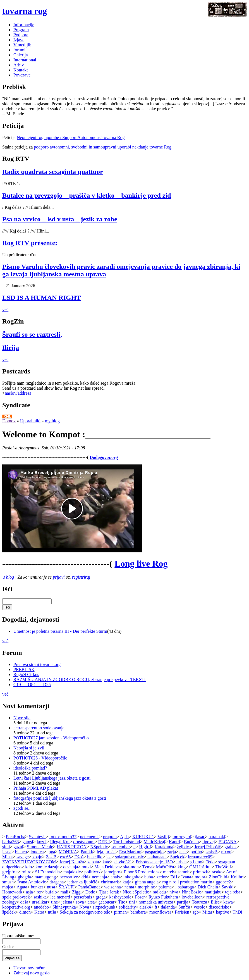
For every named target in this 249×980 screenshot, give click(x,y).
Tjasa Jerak (109, 892)
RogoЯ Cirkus (26, 675)
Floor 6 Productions (142, 872)
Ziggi (77, 892)
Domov (9, 421)
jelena (67, 902)
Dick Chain (208, 887)
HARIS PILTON (72, 847)
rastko (217, 872)
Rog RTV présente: (30, 243)
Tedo (210, 862)
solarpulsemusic (129, 857)
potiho (196, 852)
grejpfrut (10, 872)
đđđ (85, 877)
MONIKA (68, 852)
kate (106, 862)
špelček (9, 912)
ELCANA (228, 842)
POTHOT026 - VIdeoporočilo (40, 758)
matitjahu (213, 892)
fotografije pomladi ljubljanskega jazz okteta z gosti (60, 798)
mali (64, 892)
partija (182, 902)
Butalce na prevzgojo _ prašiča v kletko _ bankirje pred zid (87, 195)
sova (80, 902)
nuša (52, 912)
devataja (70, 867)
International (25, 60)
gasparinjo (154, 852)
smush (8, 882)
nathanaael (157, 857)
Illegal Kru (60, 842)
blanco (21, 852)
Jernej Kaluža (72, 862)
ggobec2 (223, 882)
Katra (39, 912)
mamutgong (45, 877)
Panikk (87, 852)
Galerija (21, 55)
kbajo (37, 857)
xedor (162, 877)
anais (115, 877)
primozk (201, 872)
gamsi (28, 842)
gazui (19, 847)
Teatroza (199, 902)
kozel (42, 842)
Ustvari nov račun (29, 968)
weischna (112, 887)
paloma (165, 887)
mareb (169, 872)
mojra (200, 877)
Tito (122, 902)
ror (39, 892)
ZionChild (218, 877)
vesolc (199, 907)
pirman (120, 912)
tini (132, 902)
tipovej (209, 842)
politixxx (92, 872)
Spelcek (177, 857)
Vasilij (163, 837)
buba (149, 877)
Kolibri (237, 877)
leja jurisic (106, 852)
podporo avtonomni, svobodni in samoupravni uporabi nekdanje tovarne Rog (103, 147)
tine (54, 902)
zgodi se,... (23, 808)
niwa (174, 892)
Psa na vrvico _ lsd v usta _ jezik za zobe (60, 219)
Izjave (19, 40)
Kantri (175, 842)
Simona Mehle (40, 847)
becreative (69, 877)
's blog (8, 577)
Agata (22, 887)
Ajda (124, 837)
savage (23, 857)
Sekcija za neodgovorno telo (85, 912)
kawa (228, 902)
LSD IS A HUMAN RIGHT (41, 298)
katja (127, 882)
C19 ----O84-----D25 (32, 685)
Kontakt (21, 70)
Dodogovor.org (104, 457)
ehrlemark (110, 882)
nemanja (99, 877)
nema (129, 887)
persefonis (83, 897)
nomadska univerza (156, 902)
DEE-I (104, 842)
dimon (25, 912)
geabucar (106, 902)
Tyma (147, 867)
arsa (91, 902)
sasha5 (212, 852)
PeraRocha (15, 837)
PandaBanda (89, 887)
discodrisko (219, 907)
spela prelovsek (16, 897)
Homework (12, 892)
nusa (51, 887)
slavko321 (123, 862)
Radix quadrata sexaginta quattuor (53, 172)
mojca (8, 887)
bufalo (51, 892)
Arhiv (19, 65)
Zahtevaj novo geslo (32, 973)
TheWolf (223, 867)
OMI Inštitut (200, 867)
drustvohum (84, 842)
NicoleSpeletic (136, 892)
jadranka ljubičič (82, 882)
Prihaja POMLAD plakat (36, 788)
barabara (138, 912)
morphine (146, 887)
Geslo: (8, 947)
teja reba (233, 892)
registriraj (81, 577)
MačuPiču (165, 867)
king (182, 867)
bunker (37, 887)
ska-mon (131, 867)
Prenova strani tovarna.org (37, 664)
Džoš (79, 857)
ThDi (237, 912)
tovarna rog (25, 11)
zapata (93, 862)
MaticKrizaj (155, 842)
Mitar (207, 912)
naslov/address (18, 393)
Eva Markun (130, 852)
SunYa (184, 907)
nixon (226, 852)
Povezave (22, 75)
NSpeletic (99, 847)
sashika (40, 897)
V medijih (22, 45)
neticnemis (90, 837)
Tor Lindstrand (127, 842)
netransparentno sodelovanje (39, 728)
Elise (215, 902)
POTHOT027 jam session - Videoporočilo (51, 738)
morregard (182, 837)
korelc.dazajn (47, 867)
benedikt (95, 857)
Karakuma (164, 847)
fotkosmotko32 (63, 837)
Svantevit (37, 837)
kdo (28, 867)
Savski (228, 887)
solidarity (127, 907)
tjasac (200, 837)
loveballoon (192, 897)
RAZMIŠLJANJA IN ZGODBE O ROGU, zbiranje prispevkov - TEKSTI (80, 680)
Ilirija (11, 348)
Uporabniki (30, 421)
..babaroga (185, 887)
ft (156, 907)
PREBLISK (24, 669)
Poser (140, 897)
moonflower (160, 912)
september (121, 847)
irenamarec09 (200, 857)
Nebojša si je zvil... (31, 748)
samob (184, 872)
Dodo (90, 892)
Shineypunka (64, 907)
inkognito (132, 877)
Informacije (24, 25)
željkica (184, 847)
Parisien (182, 912)
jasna (7, 852)
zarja (172, 852)
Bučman (191, 842)
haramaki (217, 837)
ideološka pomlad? (30, 768)
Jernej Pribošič (208, 847)
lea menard (60, 897)
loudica (37, 852)
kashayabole (120, 897)
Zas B (51, 857)
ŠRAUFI (67, 887)
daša (24, 902)
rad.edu (159, 892)
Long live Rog (141, 564)
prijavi (59, 577)
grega (101, 897)
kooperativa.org (16, 907)
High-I (145, 847)
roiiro (27, 872)
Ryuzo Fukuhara (163, 897)
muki (86, 867)
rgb (196, 912)
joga (51, 852)
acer (183, 852)
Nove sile (22, 718)
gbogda (24, 877)
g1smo (196, 862)
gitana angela (147, 882)
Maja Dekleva (107, 867)
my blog (52, 421)
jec (109, 857)
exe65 (65, 857)
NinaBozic (191, 892)
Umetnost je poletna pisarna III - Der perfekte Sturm (60, 631)
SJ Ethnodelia (47, 872)
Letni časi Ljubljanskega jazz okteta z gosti (52, 778)
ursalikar (40, 902)
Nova (84, 907)
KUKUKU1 (143, 837)
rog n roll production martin (187, 882)
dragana (57, 882)
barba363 (11, 842)
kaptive (223, 912)
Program (21, 30)
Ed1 (174, 877)
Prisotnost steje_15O (154, 862)
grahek (231, 847)
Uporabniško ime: (18, 936)
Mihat (8, 857)
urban (181, 862)
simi (6, 847)
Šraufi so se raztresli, (32, 334)
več (5, 309)
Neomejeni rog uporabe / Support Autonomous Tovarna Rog (71, 137)
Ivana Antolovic (32, 882)
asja (29, 892)
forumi (20, 50)
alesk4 (145, 907)
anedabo (41, 907)
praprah (110, 837)
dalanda (168, 907)
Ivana (186, 877)
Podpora (21, 35)
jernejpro (112, 872)
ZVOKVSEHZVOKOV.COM (29, 862)
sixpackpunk (104, 907)
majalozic (72, 872)
